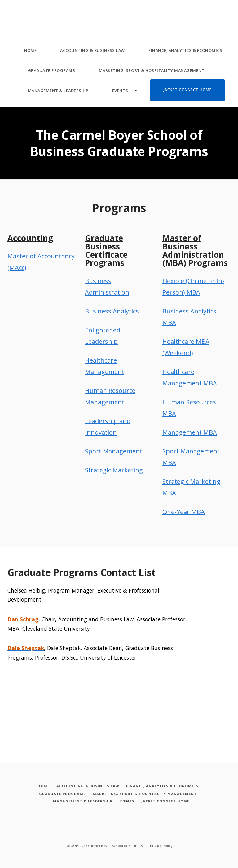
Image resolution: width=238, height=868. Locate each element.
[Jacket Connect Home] (166, 801)
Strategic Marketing (114, 470)
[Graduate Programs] (61, 794)
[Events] (127, 801)
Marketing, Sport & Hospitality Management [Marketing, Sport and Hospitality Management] (152, 70)
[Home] (42, 786)
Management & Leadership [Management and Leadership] (58, 91)
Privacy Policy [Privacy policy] (161, 845)
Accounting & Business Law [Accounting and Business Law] (93, 50)
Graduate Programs (52, 70)
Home (30, 50)
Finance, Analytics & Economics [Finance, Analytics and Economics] (185, 50)
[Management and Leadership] (81, 801)
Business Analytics (112, 311)
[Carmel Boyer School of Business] (11, 12)
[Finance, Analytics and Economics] (163, 786)
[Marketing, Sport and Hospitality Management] (145, 794)
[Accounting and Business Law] (87, 786)
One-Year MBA (184, 512)
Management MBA (190, 432)
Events (120, 91)
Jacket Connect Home (188, 90)
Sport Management (114, 451)
